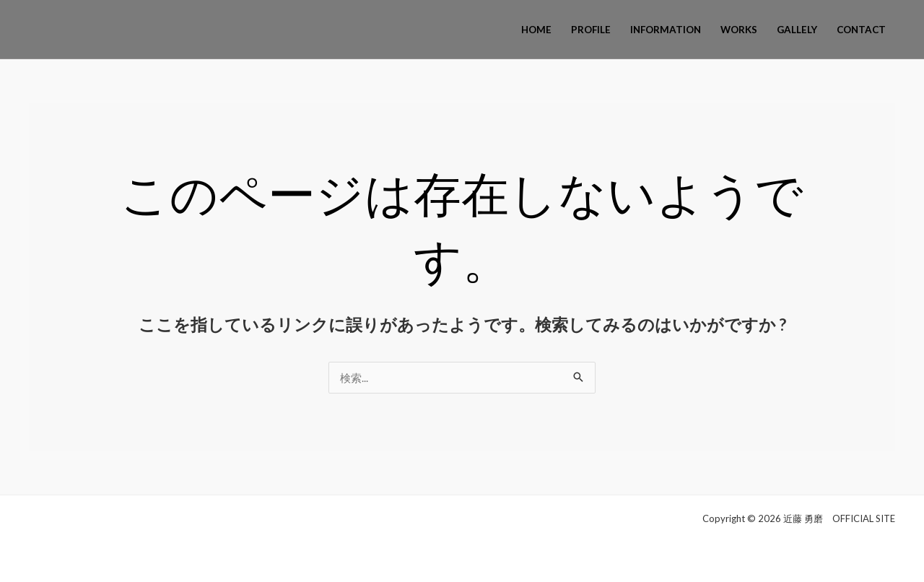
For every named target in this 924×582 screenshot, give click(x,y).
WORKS (739, 30)
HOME (536, 30)
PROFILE (591, 30)
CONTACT (861, 30)
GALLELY (797, 30)
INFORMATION (666, 30)
